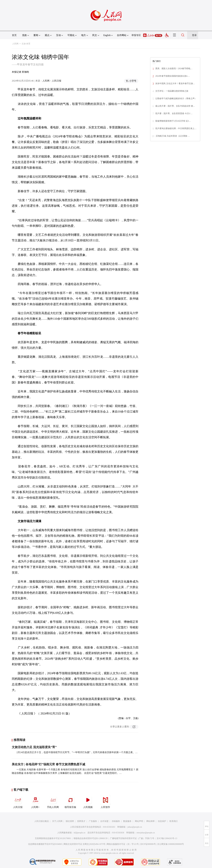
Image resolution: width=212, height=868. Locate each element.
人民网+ (35, 802)
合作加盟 (104, 821)
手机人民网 (53, 802)
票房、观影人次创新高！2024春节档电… (174, 69)
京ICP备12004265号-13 (167, 838)
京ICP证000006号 (148, 844)
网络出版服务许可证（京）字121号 (123, 844)
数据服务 (127, 821)
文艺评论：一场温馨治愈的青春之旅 (172, 91)
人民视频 (88, 802)
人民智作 (105, 802)
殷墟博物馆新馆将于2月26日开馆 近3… (173, 121)
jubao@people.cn (135, 827)
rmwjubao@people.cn (146, 833)
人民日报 (18, 802)
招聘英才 (81, 821)
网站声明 (139, 821)
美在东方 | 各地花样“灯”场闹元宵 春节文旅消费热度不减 (49, 764)
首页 (14, 35)
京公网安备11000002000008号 (171, 844)
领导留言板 (70, 802)
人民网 (15, 44)
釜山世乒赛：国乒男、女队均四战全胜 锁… (175, 106)
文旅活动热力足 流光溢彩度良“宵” (34, 747)
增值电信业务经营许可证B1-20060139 (90, 838)
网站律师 (150, 821)
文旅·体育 (26, 44)
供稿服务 (116, 821)
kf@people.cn (80, 833)
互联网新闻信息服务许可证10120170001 (53, 838)
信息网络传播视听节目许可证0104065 (45, 844)
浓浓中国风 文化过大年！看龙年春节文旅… (175, 84)
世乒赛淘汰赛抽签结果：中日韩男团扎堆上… (176, 128)
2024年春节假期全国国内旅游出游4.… (173, 76)
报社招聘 (70, 821)
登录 (194, 35)
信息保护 (162, 821)
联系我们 (174, 821)
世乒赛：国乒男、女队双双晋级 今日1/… (174, 113)
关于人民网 (57, 821)
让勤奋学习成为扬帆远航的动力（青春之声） (176, 99)
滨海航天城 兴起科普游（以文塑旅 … (173, 136)
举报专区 (136, 35)
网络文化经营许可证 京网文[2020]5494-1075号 (85, 844)
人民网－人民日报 (52, 81)
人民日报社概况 (42, 821)
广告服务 (93, 821)
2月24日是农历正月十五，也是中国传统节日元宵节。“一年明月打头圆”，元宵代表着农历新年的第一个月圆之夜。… (77, 752)
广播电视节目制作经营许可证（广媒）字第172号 (132, 838)
